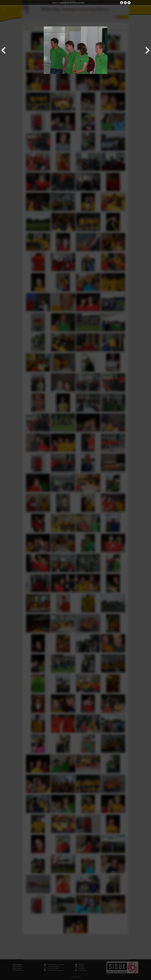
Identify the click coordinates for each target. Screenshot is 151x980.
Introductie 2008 (79, 3)
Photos (55, 3)
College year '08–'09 (65, 3)
